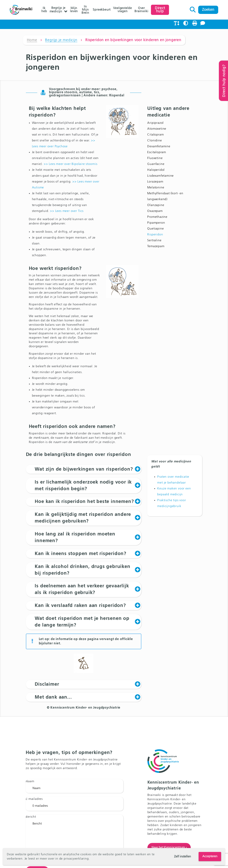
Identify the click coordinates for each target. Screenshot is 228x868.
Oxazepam (155, 211)
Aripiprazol (155, 123)
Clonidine (154, 141)
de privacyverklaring (74, 859)
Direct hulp (160, 10)
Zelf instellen (183, 857)
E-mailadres (34, 799)
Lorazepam (155, 182)
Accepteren (210, 856)
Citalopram (155, 135)
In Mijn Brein (85, 10)
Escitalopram (157, 152)
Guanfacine (156, 164)
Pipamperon (156, 223)
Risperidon (155, 235)
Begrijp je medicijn (58, 10)
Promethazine (157, 217)
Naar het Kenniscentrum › (169, 848)
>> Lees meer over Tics (67, 211)
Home (32, 40)
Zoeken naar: (193, 9)
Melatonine (156, 188)
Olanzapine (156, 205)
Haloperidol (156, 170)
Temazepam (156, 246)
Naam (30, 781)
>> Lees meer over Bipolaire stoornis (71, 164)
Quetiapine (155, 229)
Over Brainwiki (141, 10)
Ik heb (44, 10)
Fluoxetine (155, 158)
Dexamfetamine (159, 146)
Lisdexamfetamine (160, 176)
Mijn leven (74, 10)
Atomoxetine (157, 129)
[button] (84, 469)
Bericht (31, 817)
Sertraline (154, 241)
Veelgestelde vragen (123, 10)
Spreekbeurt (102, 10)
